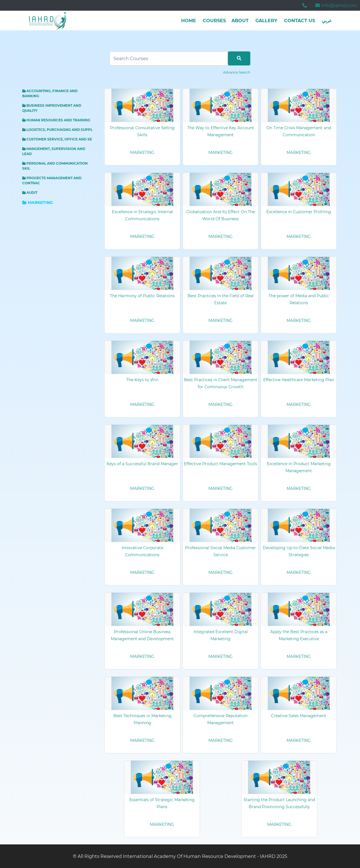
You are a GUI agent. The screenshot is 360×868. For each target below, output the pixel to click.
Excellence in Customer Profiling (299, 212)
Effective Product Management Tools (220, 464)
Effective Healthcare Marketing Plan (299, 380)
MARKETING (38, 203)
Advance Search (237, 72)
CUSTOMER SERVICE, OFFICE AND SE (57, 139)
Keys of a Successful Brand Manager (142, 464)
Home (189, 21)
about (240, 21)
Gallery (266, 21)
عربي (327, 21)
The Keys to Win (142, 380)
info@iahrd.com (336, 5)
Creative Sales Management (299, 716)
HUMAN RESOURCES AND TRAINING (56, 120)
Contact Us (300, 21)
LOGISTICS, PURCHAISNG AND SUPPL (57, 130)
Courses (214, 21)
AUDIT (30, 193)
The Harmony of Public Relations (142, 296)
